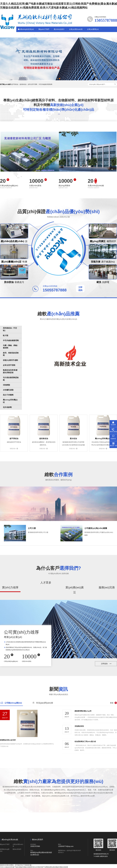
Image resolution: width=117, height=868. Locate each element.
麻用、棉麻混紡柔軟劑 (11, 354)
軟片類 (6, 336)
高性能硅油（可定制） (10, 329)
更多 (112, 703)
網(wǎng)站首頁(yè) (27, 29)
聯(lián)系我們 (42, 35)
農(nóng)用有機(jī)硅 (10, 401)
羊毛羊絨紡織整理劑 (11, 340)
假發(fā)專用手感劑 (10, 360)
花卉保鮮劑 (7, 407)
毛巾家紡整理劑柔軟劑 (11, 379)
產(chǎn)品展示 (59, 29)
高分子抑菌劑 (8, 395)
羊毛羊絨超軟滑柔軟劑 (45, 84)
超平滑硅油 (15, 84)
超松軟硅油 (23, 84)
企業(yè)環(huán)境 (76, 29)
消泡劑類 (6, 385)
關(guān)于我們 (44, 29)
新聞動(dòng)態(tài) (25, 35)
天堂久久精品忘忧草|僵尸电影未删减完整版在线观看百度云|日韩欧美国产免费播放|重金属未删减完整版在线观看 (34, 867)
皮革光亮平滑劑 (32, 84)
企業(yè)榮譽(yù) (93, 29)
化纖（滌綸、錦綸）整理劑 (11, 347)
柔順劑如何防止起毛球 (8, 740)
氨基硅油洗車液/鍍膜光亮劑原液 (10, 371)
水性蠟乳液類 (8, 390)
